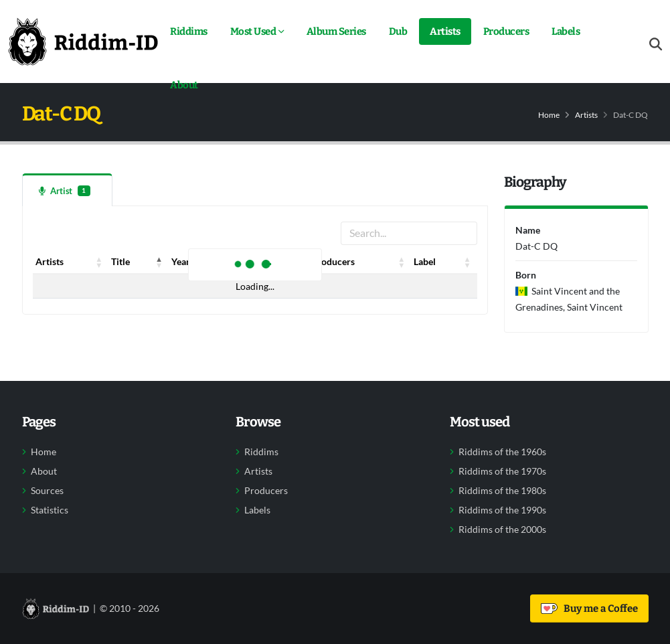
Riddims (189, 31)
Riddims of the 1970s (502, 471)
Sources (47, 491)
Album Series (336, 31)
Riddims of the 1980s (502, 491)
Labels (566, 31)
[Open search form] (656, 45)
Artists (445, 31)
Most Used (253, 31)
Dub (398, 31)
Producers (506, 31)
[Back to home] (83, 42)
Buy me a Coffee (589, 609)
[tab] (67, 190)
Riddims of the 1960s (502, 452)
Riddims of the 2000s (502, 530)
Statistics (50, 510)
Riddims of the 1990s (502, 510)
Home (549, 115)
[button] (99, 262)
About (184, 85)
